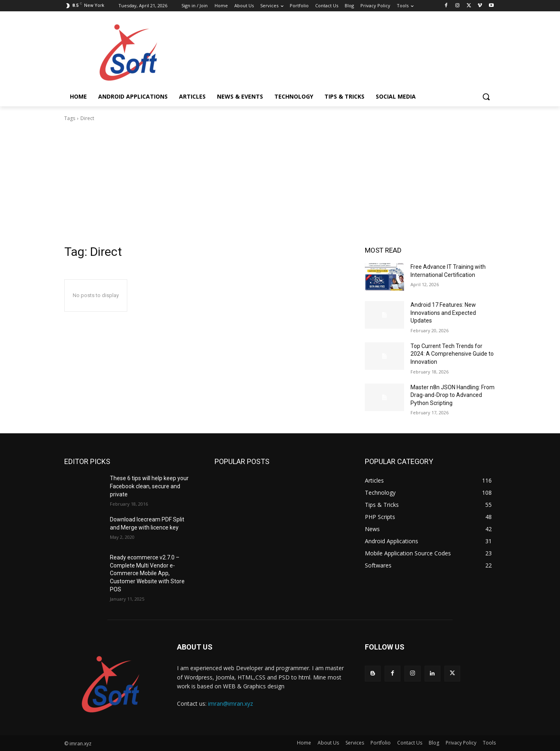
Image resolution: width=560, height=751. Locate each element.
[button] (486, 97)
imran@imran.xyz (231, 704)
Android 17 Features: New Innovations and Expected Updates (443, 313)
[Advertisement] (280, 183)
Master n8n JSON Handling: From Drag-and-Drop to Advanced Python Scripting (453, 395)
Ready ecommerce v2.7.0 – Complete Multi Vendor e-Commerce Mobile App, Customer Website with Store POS (147, 573)
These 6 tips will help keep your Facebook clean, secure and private (149, 486)
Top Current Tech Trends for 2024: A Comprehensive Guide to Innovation (452, 354)
